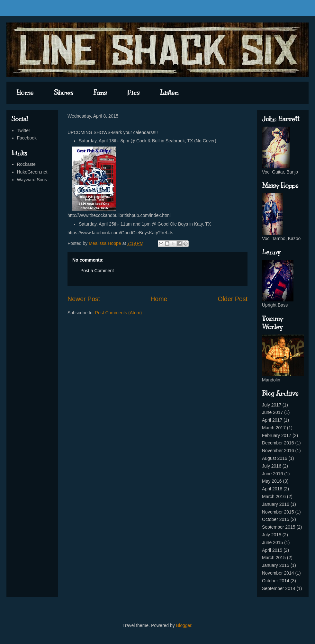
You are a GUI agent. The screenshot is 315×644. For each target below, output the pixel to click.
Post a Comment (97, 271)
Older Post (233, 299)
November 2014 (278, 573)
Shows (63, 93)
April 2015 (272, 550)
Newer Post (84, 299)
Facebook (27, 138)
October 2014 (276, 581)
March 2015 (274, 558)
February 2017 (277, 435)
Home (25, 93)
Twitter (24, 130)
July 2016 (272, 466)
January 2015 (276, 565)
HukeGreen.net (32, 172)
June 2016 (272, 474)
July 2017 (272, 405)
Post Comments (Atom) (118, 313)
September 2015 (279, 527)
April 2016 (272, 489)
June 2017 (272, 412)
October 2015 (276, 519)
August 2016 (275, 458)
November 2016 (278, 451)
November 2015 (278, 512)
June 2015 (272, 542)
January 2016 (276, 504)
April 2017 (272, 420)
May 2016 (272, 481)
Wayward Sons (32, 180)
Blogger (184, 625)
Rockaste (26, 164)
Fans (100, 93)
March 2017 (274, 428)
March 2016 (274, 496)
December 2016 (278, 443)
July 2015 (272, 535)
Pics (133, 93)
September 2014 (279, 588)
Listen (169, 93)
